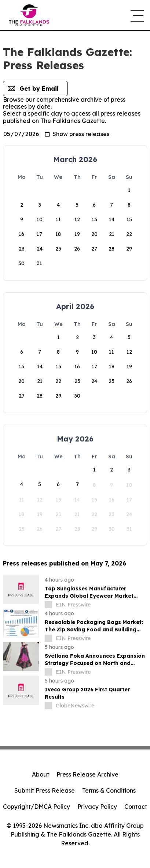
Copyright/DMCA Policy (36, 807)
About (41, 774)
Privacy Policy (97, 807)
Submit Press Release (45, 790)
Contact (136, 807)
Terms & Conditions (109, 790)
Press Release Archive (87, 774)
